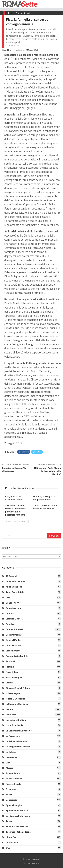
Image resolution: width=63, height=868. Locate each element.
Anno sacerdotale (15, 592)
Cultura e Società (14, 629)
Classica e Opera (14, 619)
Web (8, 848)
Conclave (10, 624)
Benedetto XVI (13, 603)
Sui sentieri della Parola (18, 816)
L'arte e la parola (14, 725)
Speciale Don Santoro (17, 811)
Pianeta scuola (13, 784)
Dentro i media (13, 640)
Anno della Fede (14, 587)
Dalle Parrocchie (14, 635)
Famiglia (10, 667)
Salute (9, 795)
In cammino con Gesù (17, 704)
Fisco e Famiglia (14, 677)
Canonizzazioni (14, 608)
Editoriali (10, 661)
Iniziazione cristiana (16, 720)
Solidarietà (11, 800)
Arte (8, 597)
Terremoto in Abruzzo (17, 827)
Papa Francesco (14, 779)
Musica (9, 768)
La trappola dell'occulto (18, 747)
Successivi (23, 521)
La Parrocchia (13, 736)
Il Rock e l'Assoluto (15, 699)
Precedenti (11, 521)
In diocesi (11, 715)
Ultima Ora (11, 837)
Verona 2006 (12, 843)
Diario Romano (13, 651)
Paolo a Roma (13, 773)
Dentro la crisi (13, 645)
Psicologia (11, 789)
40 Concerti (12, 576)
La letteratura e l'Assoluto (19, 731)
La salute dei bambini (17, 741)
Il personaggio (13, 693)
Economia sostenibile (17, 656)
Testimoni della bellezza (18, 832)
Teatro (9, 821)
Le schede (11, 752)
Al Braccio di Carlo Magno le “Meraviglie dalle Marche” (47, 471)
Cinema (10, 614)
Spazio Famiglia (14, 805)
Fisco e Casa (12, 672)
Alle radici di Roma (15, 582)
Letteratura (11, 757)
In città (9, 709)
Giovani (10, 683)
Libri (8, 763)
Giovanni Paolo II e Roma (18, 688)
